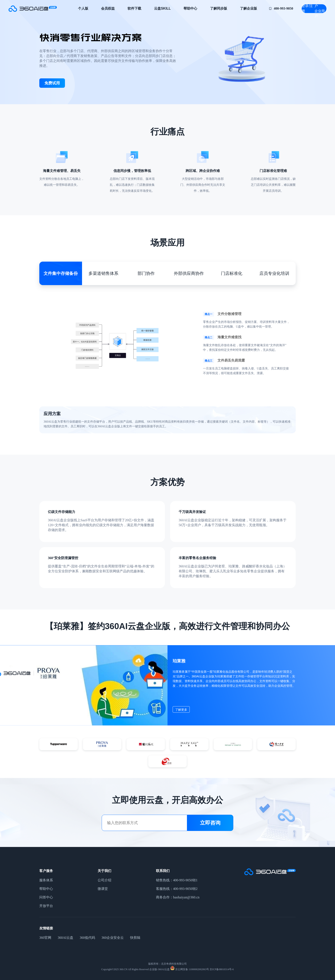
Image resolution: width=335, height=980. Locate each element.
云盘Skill (162, 8)
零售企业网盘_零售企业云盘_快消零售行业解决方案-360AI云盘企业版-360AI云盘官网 (33, 9)
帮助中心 (190, 8)
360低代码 (87, 938)
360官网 (45, 938)
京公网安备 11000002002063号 (192, 969)
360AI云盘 (65, 938)
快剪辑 (135, 938)
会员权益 (108, 8)
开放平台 (46, 906)
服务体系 (46, 880)
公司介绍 (104, 880)
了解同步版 (219, 8)
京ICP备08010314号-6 (221, 969)
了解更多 (181, 710)
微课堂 (103, 889)
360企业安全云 (113, 938)
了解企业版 (248, 8)
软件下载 (134, 8)
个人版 (83, 8)
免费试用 (52, 83)
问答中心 (46, 897)
